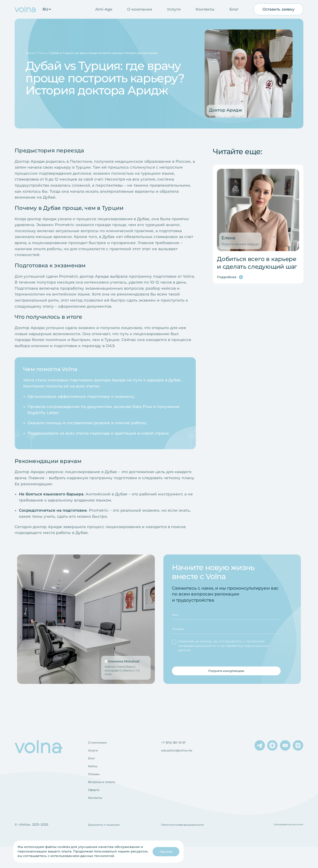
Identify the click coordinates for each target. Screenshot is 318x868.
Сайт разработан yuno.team (283, 845)
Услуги (174, 9)
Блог (234, 9)
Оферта (96, 809)
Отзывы (96, 790)
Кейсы (95, 781)
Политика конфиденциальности (189, 846)
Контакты (205, 9)
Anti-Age (104, 9)
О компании (140, 9)
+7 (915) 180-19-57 (177, 753)
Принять (162, 852)
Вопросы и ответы (106, 800)
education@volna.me (182, 763)
